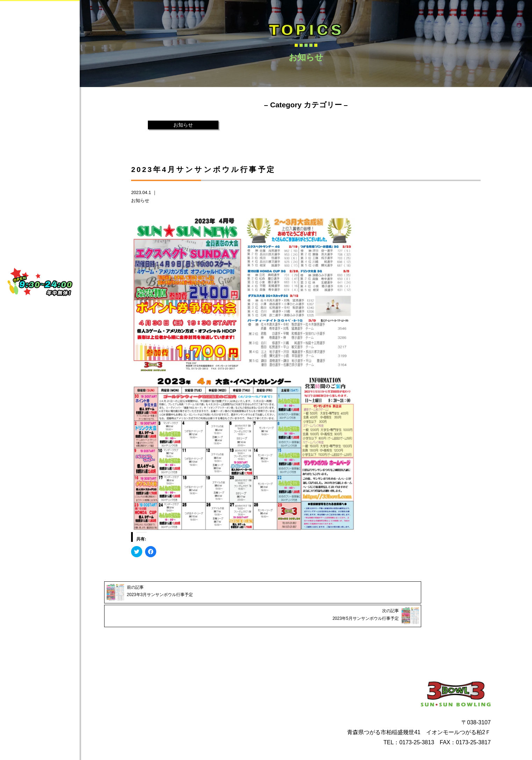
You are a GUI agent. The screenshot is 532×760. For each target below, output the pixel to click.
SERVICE (50, 120)
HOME (50, 67)
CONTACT (50, 146)
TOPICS (50, 173)
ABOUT (50, 93)
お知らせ (183, 125)
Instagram (40, 233)
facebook (38, 217)
